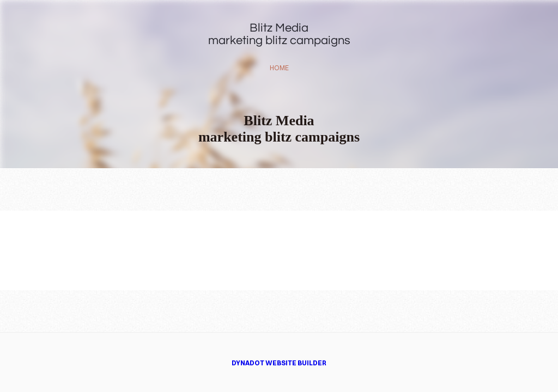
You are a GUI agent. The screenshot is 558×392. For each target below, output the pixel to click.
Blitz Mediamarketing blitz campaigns (279, 34)
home (279, 68)
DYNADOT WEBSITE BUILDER (279, 363)
